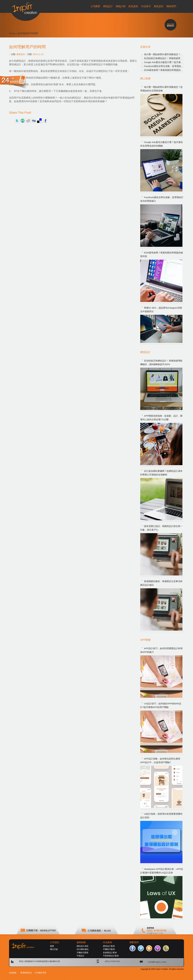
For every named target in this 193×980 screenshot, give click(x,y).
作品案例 (108, 942)
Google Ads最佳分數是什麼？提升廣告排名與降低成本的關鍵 (162, 144)
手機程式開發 (82, 953)
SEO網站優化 (83, 949)
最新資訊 (21, 54)
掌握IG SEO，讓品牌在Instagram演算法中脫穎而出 (161, 310)
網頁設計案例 (109, 946)
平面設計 (81, 956)
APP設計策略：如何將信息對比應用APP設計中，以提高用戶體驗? (160, 761)
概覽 (52, 946)
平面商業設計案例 (111, 956)
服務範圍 (81, 942)
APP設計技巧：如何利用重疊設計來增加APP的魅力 (161, 650)
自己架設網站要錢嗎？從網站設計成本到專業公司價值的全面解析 (161, 473)
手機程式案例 (109, 949)
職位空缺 (54, 949)
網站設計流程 (82, 946)
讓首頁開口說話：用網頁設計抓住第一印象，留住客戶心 (161, 528)
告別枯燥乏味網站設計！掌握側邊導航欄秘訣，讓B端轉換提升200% (161, 362)
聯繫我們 (134, 942)
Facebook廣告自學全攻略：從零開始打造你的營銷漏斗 (162, 199)
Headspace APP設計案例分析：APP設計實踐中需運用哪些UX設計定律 (162, 871)
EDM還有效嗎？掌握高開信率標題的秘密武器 (167, 70)
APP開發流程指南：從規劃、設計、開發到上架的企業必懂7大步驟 (161, 418)
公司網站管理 (40, 973)
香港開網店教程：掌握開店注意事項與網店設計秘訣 (161, 583)
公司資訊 (55, 942)
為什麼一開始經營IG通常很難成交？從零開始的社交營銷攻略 (161, 89)
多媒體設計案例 (110, 953)
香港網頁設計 (26, 973)
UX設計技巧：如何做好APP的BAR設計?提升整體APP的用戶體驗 (161, 705)
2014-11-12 (38, 54)
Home (12, 33)
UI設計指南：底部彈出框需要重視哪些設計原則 (161, 816)
